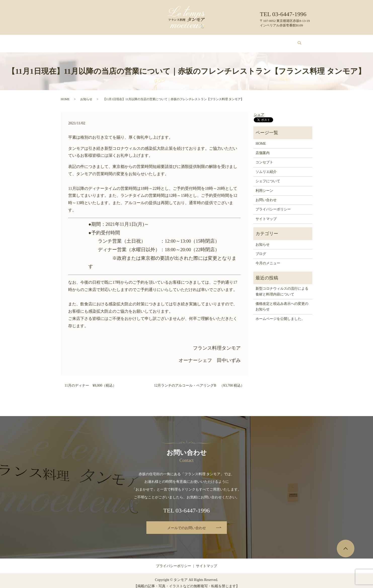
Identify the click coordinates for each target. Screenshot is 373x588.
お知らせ (86, 94)
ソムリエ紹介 (176, 41)
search (297, 41)
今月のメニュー (148, 41)
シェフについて (205, 41)
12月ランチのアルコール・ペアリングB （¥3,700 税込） (199, 381)
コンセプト (121, 41)
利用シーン (231, 41)
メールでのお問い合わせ (187, 523)
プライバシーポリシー (273, 205)
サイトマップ (266, 214)
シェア (259, 110)
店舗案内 (100, 41)
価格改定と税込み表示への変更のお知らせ (282, 302)
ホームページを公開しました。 (280, 314)
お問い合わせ (273, 41)
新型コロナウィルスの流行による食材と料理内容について (282, 287)
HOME (81, 41)
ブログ (251, 41)
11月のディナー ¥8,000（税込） (91, 381)
